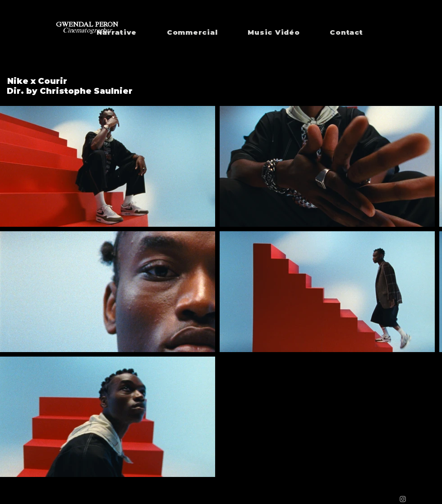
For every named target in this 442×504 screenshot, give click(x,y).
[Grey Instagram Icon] (403, 499)
